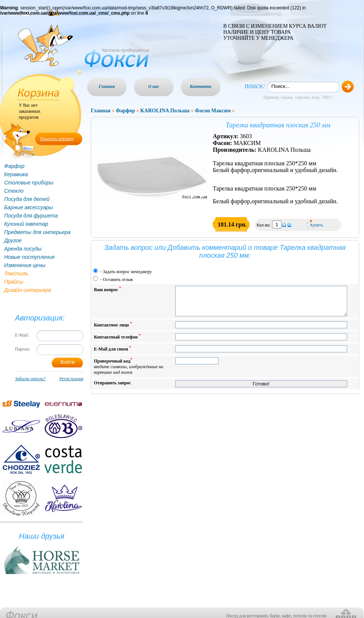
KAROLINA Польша (165, 111)
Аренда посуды (23, 249)
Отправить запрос (112, 388)
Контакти (201, 86)
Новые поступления (29, 257)
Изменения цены (25, 265)
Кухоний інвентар (26, 224)
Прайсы (14, 282)
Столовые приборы (29, 183)
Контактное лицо (113, 330)
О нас (154, 86)
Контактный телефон (117, 342)
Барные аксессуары (29, 207)
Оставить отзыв (118, 280)
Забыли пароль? (30, 379)
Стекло (14, 191)
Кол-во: (264, 225)
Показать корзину (57, 139)
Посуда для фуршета (31, 216)
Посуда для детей (27, 199)
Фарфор (14, 166)
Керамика (16, 174)
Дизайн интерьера (28, 290)
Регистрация (71, 379)
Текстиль (16, 273)
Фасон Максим (213, 111)
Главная (107, 86)
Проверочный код (129, 372)
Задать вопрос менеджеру (127, 272)
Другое (13, 240)
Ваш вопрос (107, 289)
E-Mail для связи (112, 354)
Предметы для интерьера (37, 232)
